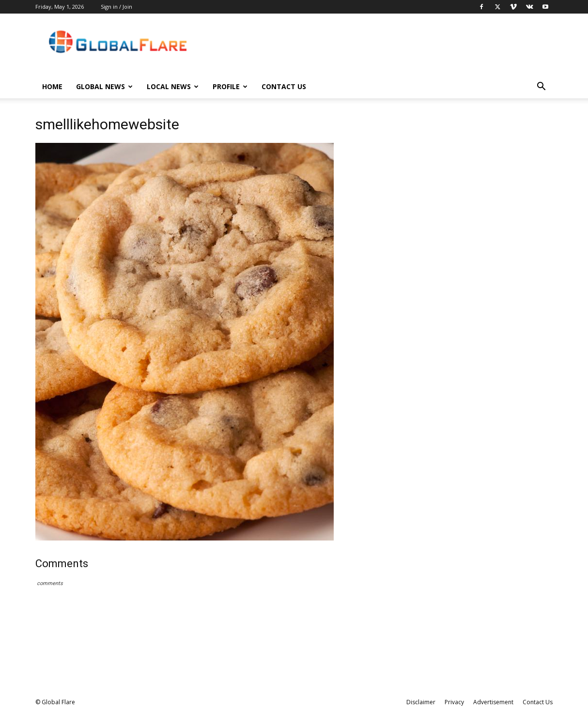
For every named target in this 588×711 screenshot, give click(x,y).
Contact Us (284, 86)
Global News (104, 86)
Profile (230, 86)
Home (52, 86)
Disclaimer (421, 702)
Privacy (454, 702)
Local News (173, 86)
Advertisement (493, 702)
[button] (541, 87)
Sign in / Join (116, 7)
